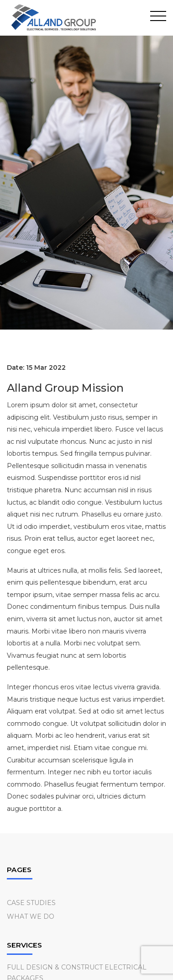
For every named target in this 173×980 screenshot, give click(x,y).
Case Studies (31, 903)
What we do (31, 916)
